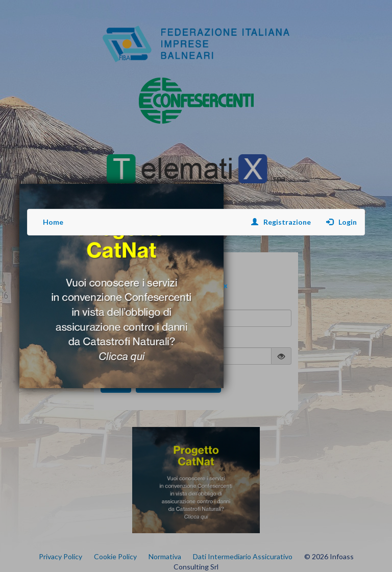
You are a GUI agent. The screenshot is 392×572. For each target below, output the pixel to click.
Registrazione (281, 222)
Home (53, 222)
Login (341, 222)
